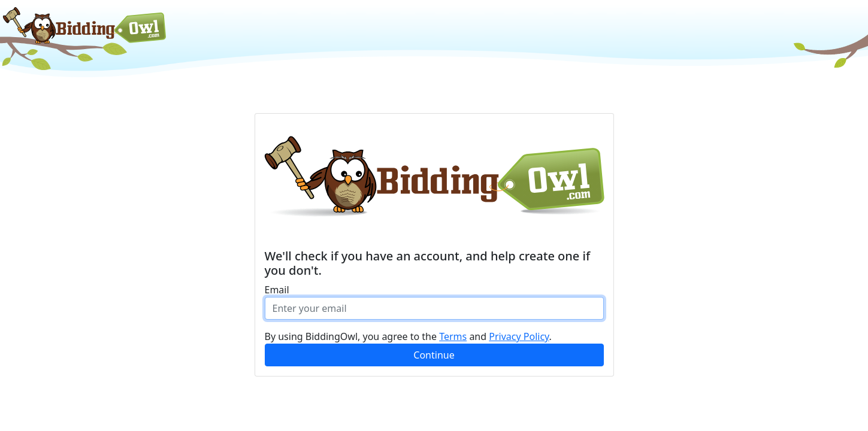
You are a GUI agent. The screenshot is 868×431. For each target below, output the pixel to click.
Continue (434, 355)
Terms (453, 336)
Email (277, 290)
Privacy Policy (519, 336)
